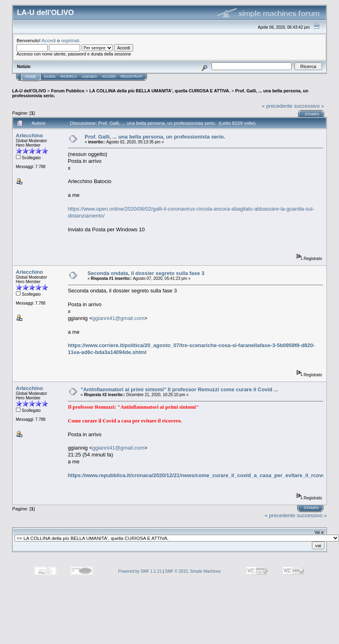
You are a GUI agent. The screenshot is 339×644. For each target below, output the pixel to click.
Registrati (131, 77)
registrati (70, 40)
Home (31, 77)
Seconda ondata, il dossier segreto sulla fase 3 (146, 273)
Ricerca (69, 77)
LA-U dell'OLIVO (29, 91)
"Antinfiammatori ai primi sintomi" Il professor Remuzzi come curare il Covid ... (179, 389)
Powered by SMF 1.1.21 (140, 571)
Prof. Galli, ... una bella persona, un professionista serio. (155, 137)
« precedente (277, 106)
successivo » (309, 106)
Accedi (49, 40)
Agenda (89, 77)
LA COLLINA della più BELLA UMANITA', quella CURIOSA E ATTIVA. (160, 91)
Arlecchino (29, 135)
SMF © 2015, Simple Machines (193, 571)
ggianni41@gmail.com (118, 318)
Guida (50, 77)
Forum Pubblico (68, 91)
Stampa (312, 114)
